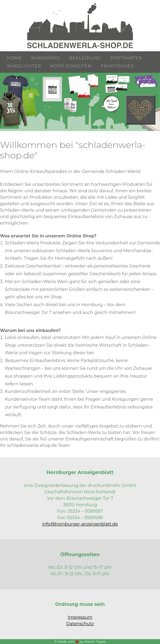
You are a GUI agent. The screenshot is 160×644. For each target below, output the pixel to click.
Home (14, 58)
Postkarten (127, 58)
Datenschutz (80, 624)
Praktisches (117, 66)
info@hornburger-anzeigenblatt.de (80, 524)
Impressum (80, 617)
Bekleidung (85, 58)
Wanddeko (46, 58)
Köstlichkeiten (71, 66)
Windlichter (24, 66)
